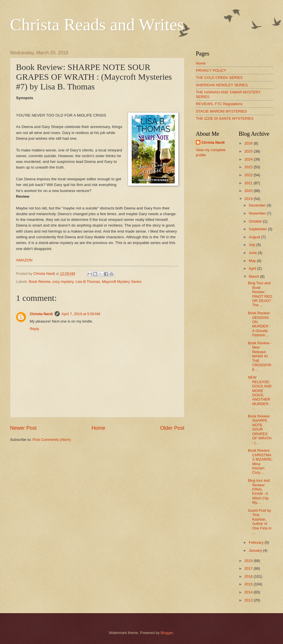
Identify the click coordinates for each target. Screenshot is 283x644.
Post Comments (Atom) (52, 440)
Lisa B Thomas (88, 282)
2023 (249, 167)
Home (98, 428)
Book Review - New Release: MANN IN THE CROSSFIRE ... (260, 356)
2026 (249, 143)
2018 (249, 561)
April (253, 268)
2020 (249, 191)
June (253, 253)
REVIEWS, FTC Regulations (219, 104)
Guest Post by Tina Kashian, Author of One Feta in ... (260, 521)
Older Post (172, 428)
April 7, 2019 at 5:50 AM (81, 314)
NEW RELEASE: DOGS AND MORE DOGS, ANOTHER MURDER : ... (260, 393)
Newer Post (23, 428)
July (252, 245)
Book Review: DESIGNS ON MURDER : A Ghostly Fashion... (259, 324)
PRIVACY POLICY (211, 70)
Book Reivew (39, 282)
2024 (249, 159)
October (256, 221)
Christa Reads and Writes (97, 25)
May (253, 261)
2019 (249, 199)
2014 (249, 592)
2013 (249, 600)
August (255, 237)
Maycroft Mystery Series (122, 282)
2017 (249, 568)
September (258, 229)
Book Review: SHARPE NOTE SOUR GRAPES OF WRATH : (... (260, 429)
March (254, 276)
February (257, 542)
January (256, 550)
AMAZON (24, 260)
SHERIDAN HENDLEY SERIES (222, 85)
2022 (249, 175)
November (258, 213)
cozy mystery (63, 282)
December (258, 205)
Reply (34, 329)
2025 (249, 151)
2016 (249, 576)
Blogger (167, 633)
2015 (249, 584)
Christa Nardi (41, 314)
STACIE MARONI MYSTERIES (221, 111)
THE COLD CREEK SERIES (219, 78)
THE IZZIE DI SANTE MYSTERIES (225, 118)
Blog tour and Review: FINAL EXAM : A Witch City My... (259, 491)
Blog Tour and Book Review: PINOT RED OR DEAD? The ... (260, 294)
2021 (249, 183)
